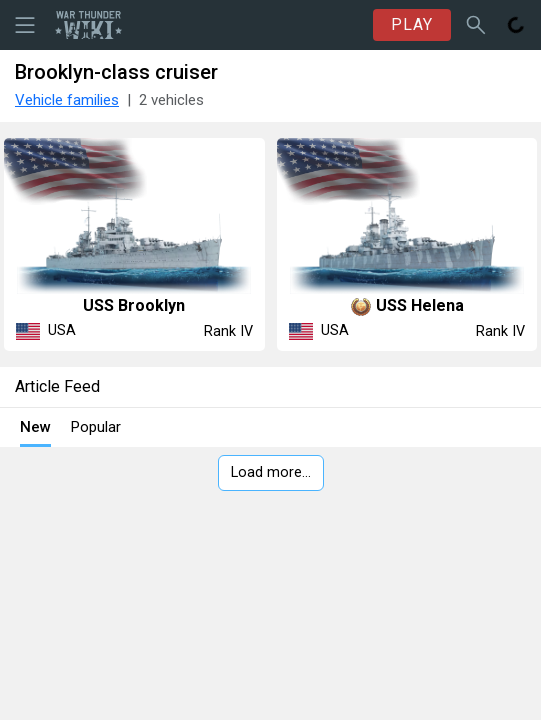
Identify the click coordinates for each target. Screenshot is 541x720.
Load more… (271, 472)
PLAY (412, 24)
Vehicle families (67, 100)
